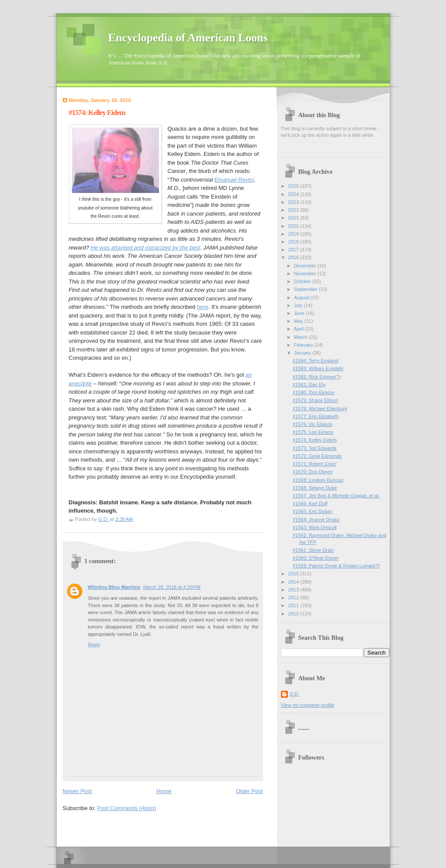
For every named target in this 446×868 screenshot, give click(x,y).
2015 (294, 574)
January (303, 353)
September (306, 289)
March (301, 337)
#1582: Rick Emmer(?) (317, 377)
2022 (294, 210)
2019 (294, 234)
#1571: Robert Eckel (314, 464)
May (299, 321)
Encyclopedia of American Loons (188, 38)
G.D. (295, 694)
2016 (294, 257)
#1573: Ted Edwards (315, 448)
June (300, 313)
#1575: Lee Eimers (313, 432)
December (306, 266)
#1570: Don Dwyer (313, 472)
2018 (294, 242)
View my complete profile (308, 705)
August (302, 297)
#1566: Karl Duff (310, 503)
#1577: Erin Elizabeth (316, 416)
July (299, 305)
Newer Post (77, 791)
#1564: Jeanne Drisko (316, 520)
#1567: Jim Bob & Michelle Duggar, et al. (336, 496)
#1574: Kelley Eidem (315, 440)
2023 (294, 202)
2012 (294, 598)
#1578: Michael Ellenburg (320, 409)
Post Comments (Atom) (127, 808)
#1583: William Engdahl (318, 368)
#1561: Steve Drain (313, 550)
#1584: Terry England (316, 361)
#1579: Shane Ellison (315, 400)
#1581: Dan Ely (309, 385)
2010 (294, 614)
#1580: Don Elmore (313, 392)
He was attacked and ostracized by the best (145, 248)
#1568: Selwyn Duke (315, 488)
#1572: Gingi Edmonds (317, 456)
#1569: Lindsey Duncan (318, 480)
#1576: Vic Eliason (313, 424)
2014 (294, 582)
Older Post (249, 791)
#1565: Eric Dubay (313, 511)
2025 (294, 186)
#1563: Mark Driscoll (315, 527)
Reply (94, 645)
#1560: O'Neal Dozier (316, 558)
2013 (294, 590)
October (303, 281)
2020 (294, 226)
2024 (294, 194)
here (203, 307)
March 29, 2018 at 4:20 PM (172, 587)
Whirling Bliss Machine (114, 587)
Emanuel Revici (234, 180)
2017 (294, 250)
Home (164, 791)
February (304, 345)
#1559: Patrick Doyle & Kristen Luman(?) (336, 566)
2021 (294, 218)
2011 (294, 605)
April (299, 329)
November (306, 274)
